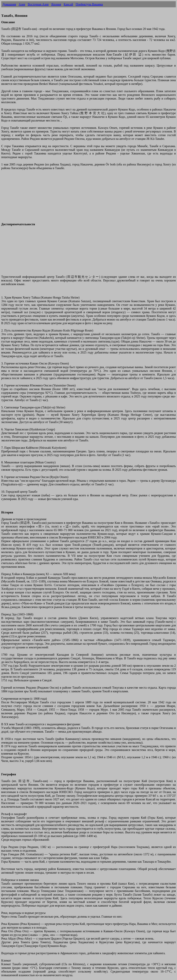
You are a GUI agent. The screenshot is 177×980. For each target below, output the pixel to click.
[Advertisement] (88, 198)
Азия (22, 4)
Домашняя (9, 4)
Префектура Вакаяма (89, 4)
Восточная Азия (38, 4)
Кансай (68, 4)
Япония (56, 4)
